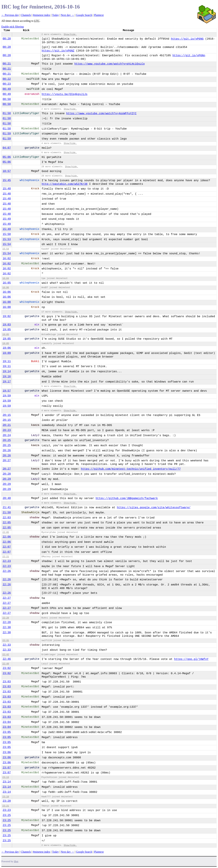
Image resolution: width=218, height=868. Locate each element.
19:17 (7, 382)
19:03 (7, 325)
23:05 (7, 732)
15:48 (7, 189)
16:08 (7, 302)
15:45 (7, 180)
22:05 (7, 523)
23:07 (7, 768)
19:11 (7, 361)
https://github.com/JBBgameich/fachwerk (127, 498)
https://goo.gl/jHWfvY (191, 659)
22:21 (6, 557)
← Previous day (10, 15)
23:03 (7, 682)
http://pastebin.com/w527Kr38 (65, 184)
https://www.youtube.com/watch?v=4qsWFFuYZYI (101, 114)
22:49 (6, 664)
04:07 (7, 148)
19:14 (7, 371)
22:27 (7, 598)
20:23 (7, 430)
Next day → (67, 15)
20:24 (7, 435)
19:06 (7, 348)
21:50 (7, 513)
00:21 (7, 64)
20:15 (7, 415)
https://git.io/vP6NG (187, 39)
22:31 (6, 640)
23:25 (7, 815)
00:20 (7, 39)
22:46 (7, 659)
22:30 (7, 627)
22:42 (6, 655)
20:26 (7, 450)
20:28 (7, 474)
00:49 (7, 89)
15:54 (7, 244)
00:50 (7, 99)
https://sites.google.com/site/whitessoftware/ (154, 508)
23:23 (7, 810)
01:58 (7, 113)
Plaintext (99, 15)
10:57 (7, 171)
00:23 (7, 84)
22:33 (7, 645)
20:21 (7, 425)
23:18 (6, 797)
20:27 (7, 461)
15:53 (7, 239)
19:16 (7, 377)
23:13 (6, 777)
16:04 (6, 278)
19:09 (7, 353)
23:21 (6, 806)
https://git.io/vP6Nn (189, 56)
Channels (26, 15)
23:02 (7, 668)
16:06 (6, 288)
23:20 (7, 801)
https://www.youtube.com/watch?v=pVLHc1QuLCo (110, 64)
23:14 (7, 782)
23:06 (7, 752)
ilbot (16, 861)
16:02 (7, 259)
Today (56, 15)
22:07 (7, 547)
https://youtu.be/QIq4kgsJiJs (65, 94)
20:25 (7, 440)
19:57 (7, 391)
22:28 (6, 618)
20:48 (7, 498)
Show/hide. (70, 34)
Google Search (84, 15)
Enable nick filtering (13, 27)
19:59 (7, 396)
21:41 (7, 507)
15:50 (7, 234)
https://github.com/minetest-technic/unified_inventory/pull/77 (131, 469)
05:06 (7, 157)
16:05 (7, 283)
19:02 (7, 316)
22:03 (7, 518)
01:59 (7, 134)
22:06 (7, 537)
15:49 (7, 219)
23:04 (7, 722)
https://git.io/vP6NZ (58, 51)
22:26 (7, 571)
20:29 (7, 479)
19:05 (7, 330)
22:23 (7, 561)
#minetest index (42, 15)
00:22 (7, 79)
